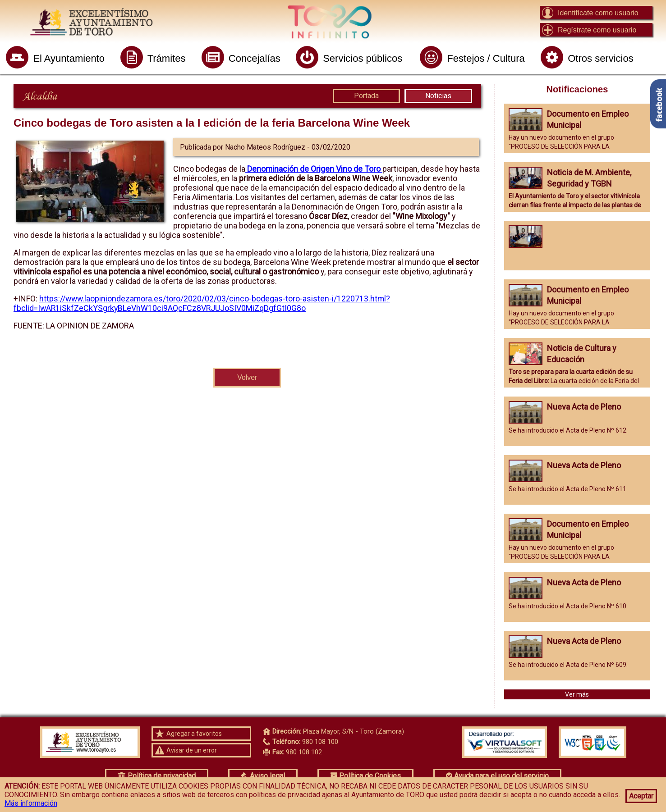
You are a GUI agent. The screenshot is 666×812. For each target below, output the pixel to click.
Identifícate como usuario (598, 13)
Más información (31, 803)
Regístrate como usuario (597, 30)
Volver (247, 377)
